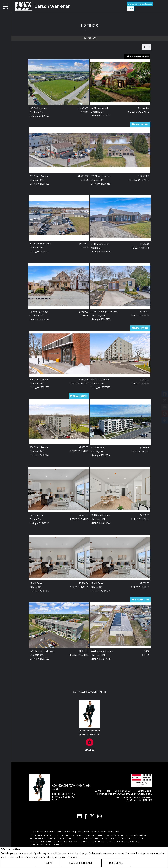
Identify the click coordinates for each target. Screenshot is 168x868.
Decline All (116, 863)
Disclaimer (83, 831)
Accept (48, 863)
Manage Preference (81, 863)
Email (55, 800)
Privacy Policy (86, 857)
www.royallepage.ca (43, 831)
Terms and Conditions (106, 831)
